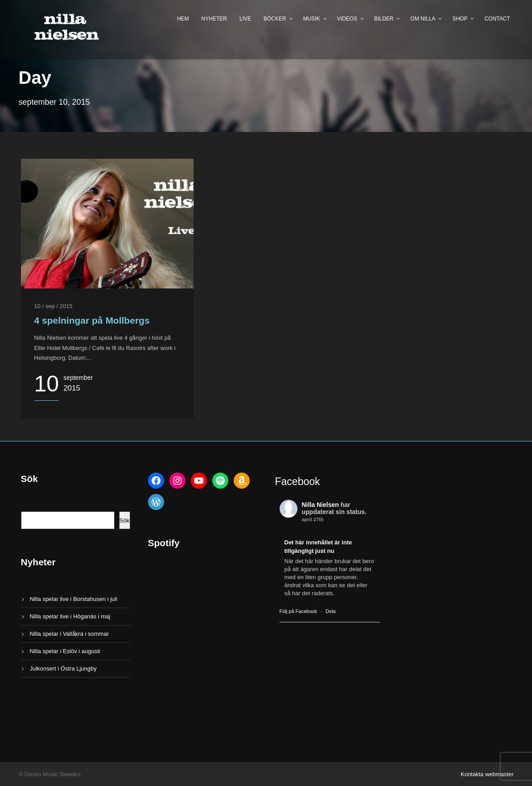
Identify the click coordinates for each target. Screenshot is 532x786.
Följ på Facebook (298, 611)
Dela (331, 611)
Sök (125, 521)
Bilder (384, 19)
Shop (460, 19)
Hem (183, 19)
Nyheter (214, 19)
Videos (347, 19)
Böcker (275, 19)
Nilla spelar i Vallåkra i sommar (69, 634)
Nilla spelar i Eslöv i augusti (65, 651)
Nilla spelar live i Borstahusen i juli (74, 599)
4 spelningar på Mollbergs (92, 320)
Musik (312, 19)
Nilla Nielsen (320, 505)
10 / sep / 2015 (54, 306)
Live (245, 19)
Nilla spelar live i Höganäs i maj (70, 616)
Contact (497, 19)
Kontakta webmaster (487, 774)
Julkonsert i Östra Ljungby (63, 669)
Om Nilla (423, 19)
